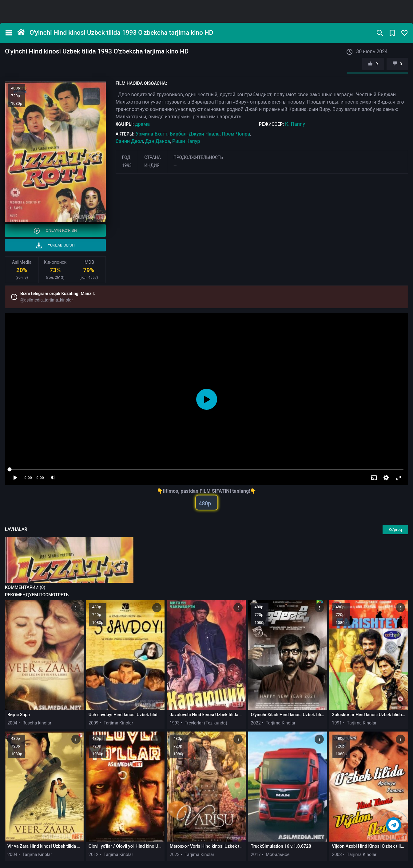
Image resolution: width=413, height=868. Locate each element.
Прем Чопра (236, 134)
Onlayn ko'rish (55, 231)
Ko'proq (395, 529)
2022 (256, 723)
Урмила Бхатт (152, 134)
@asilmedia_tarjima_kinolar (47, 300)
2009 (93, 723)
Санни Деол (129, 141)
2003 (337, 855)
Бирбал (178, 134)
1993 (127, 165)
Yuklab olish (55, 245)
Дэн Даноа (158, 141)
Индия (152, 165)
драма (142, 124)
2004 (12, 723)
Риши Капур (186, 141)
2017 (256, 855)
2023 (175, 855)
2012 (93, 855)
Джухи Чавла (204, 134)
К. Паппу (295, 124)
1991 (337, 723)
